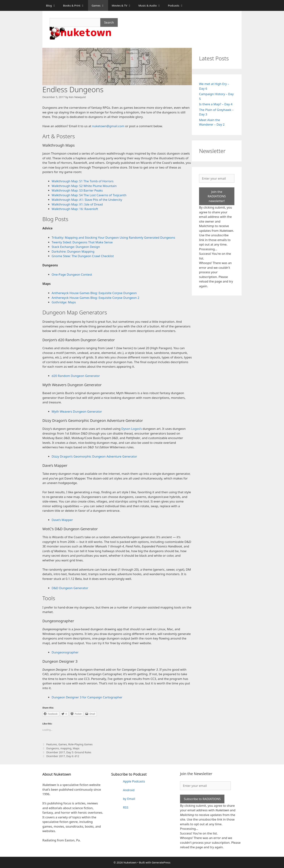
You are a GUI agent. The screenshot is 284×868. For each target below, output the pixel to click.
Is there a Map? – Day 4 (216, 104)
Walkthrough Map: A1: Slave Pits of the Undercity (87, 200)
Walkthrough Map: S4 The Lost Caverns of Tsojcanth (89, 195)
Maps (76, 748)
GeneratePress (161, 862)
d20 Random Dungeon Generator (76, 376)
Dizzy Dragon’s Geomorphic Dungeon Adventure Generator (94, 456)
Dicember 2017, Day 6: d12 (63, 756)
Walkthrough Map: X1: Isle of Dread (77, 204)
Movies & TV (123, 5)
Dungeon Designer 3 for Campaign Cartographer (87, 697)
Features (52, 744)
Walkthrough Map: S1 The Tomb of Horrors (83, 181)
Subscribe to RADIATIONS (202, 799)
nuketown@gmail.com (109, 126)
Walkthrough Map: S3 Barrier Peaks (77, 190)
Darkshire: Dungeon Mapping (73, 251)
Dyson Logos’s (132, 429)
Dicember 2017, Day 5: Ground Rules (69, 752)
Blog (53, 5)
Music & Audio (151, 5)
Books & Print (76, 5)
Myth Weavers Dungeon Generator (77, 411)
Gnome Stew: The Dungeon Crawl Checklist (83, 256)
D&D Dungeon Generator (70, 588)
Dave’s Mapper (62, 520)
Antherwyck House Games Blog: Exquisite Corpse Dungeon (94, 293)
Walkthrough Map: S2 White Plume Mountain (84, 186)
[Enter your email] (217, 178)
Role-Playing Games (81, 744)
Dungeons (53, 748)
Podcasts (177, 5)
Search (109, 22)
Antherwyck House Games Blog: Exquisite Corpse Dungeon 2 (95, 298)
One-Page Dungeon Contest (72, 274)
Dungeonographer (65, 652)
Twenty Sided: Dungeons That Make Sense (82, 242)
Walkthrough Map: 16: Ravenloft (75, 209)
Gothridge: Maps (64, 302)
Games (100, 5)
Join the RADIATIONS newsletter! (217, 196)
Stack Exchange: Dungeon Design (76, 247)
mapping (66, 748)
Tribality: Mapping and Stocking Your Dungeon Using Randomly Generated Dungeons (114, 237)
